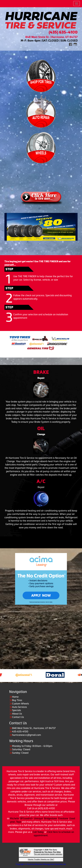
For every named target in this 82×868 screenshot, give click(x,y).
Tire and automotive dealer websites (48, 853)
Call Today (38, 832)
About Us (17, 714)
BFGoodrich (26, 818)
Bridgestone (51, 818)
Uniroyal (38, 818)
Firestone (63, 818)
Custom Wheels (20, 704)
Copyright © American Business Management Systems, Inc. (41, 864)
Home (15, 697)
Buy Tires (17, 700)
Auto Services (19, 707)
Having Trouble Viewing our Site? (41, 859)
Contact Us (18, 717)
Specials (17, 710)
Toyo (19, 822)
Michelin (15, 818)
